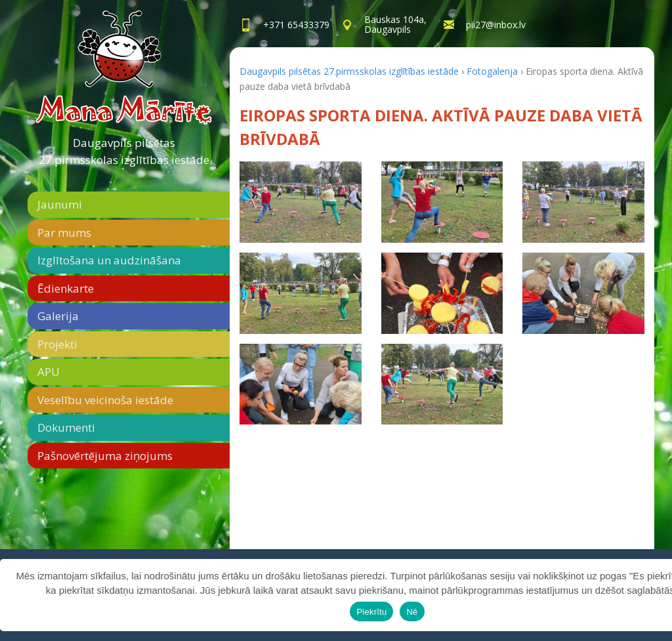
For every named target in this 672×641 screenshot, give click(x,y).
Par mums (64, 233)
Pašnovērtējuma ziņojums (105, 456)
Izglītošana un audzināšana (109, 260)
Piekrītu (371, 612)
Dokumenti (66, 427)
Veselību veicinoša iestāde (105, 400)
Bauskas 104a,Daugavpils (395, 24)
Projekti (57, 344)
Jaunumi (60, 204)
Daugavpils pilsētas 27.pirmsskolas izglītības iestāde (124, 151)
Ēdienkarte (66, 288)
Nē (412, 612)
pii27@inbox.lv (496, 25)
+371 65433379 (296, 25)
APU (49, 372)
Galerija (58, 316)
